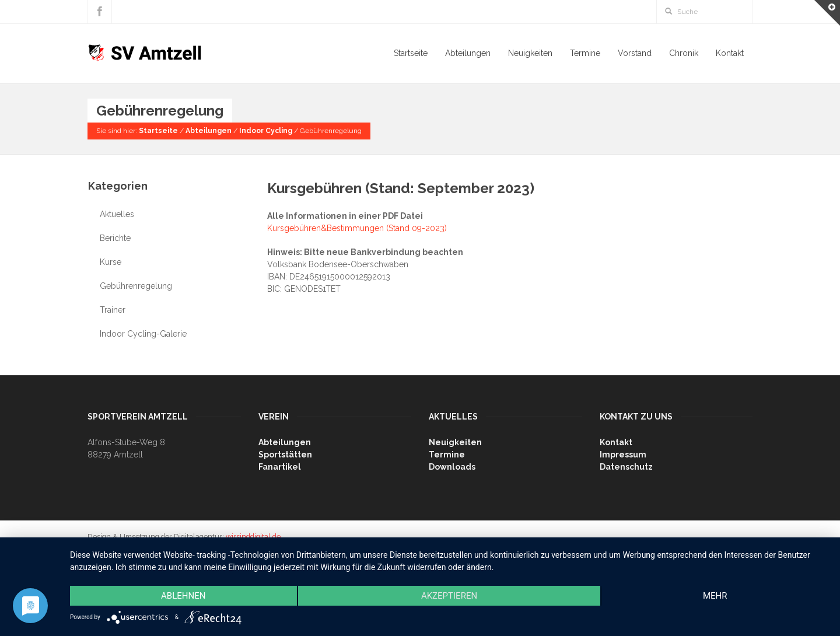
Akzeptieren (449, 596)
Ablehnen (183, 596)
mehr (715, 596)
